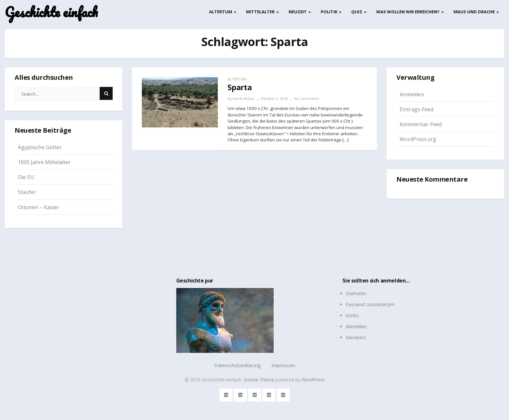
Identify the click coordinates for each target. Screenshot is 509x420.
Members (356, 337)
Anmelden (412, 94)
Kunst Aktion (244, 98)
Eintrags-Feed (416, 109)
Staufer (27, 192)
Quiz (359, 12)
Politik (331, 12)
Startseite (356, 293)
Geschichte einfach (51, 12)
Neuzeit (300, 12)
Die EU (26, 177)
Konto (352, 315)
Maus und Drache (476, 12)
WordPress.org (418, 139)
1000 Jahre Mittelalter (44, 162)
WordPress (313, 380)
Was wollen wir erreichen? (410, 12)
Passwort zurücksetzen (370, 304)
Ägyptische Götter (40, 147)
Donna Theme (260, 380)
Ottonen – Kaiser (38, 207)
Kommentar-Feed (421, 124)
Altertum (223, 12)
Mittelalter (262, 12)
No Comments (307, 98)
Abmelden (356, 326)
